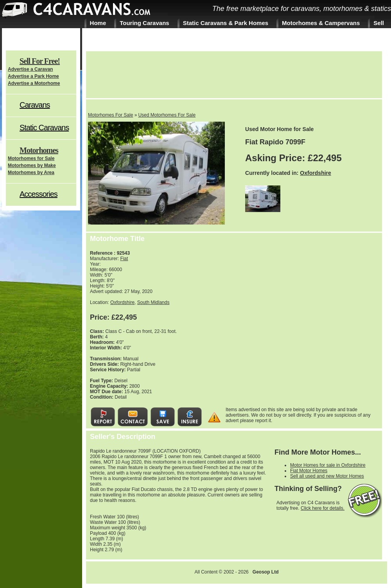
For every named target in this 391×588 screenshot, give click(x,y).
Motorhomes (39, 150)
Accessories (39, 194)
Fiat (124, 259)
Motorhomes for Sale (31, 158)
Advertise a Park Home (33, 76)
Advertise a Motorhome (34, 83)
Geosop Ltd (266, 572)
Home (98, 23)
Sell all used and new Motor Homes (327, 476)
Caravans (35, 105)
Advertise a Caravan (30, 69)
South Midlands (153, 302)
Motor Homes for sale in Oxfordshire (328, 465)
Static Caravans (44, 128)
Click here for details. (323, 508)
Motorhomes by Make (32, 165)
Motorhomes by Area (31, 173)
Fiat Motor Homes (309, 471)
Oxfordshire (316, 173)
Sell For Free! (40, 61)
